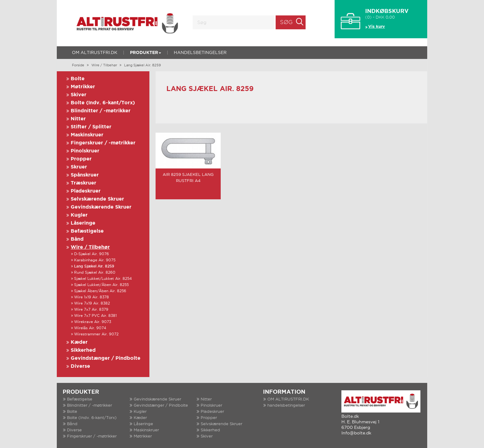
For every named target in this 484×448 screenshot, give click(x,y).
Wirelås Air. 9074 (90, 328)
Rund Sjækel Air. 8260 (95, 273)
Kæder (79, 342)
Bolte (78, 79)
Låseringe (83, 223)
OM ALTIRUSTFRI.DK (95, 53)
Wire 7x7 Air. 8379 (91, 310)
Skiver (79, 95)
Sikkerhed (83, 350)
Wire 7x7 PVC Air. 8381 (95, 316)
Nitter (78, 119)
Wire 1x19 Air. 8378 (92, 297)
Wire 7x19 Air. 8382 (92, 303)
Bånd (77, 239)
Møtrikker (83, 87)
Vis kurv (377, 27)
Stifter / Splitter (91, 127)
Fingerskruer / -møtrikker (103, 143)
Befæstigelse (87, 231)
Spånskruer (85, 175)
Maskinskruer (87, 135)
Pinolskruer (85, 151)
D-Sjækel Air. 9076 (92, 254)
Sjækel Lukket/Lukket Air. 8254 (103, 279)
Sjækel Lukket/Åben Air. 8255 (101, 285)
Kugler (79, 215)
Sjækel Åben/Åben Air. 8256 (100, 291)
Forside (78, 65)
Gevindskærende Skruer (101, 207)
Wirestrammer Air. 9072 (96, 334)
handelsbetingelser (200, 53)
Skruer (79, 167)
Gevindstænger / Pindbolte (106, 358)
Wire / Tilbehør (104, 65)
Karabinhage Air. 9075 (95, 260)
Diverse (80, 366)
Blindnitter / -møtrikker (101, 111)
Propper (81, 159)
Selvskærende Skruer (97, 199)
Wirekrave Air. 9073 (93, 322)
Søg (286, 23)
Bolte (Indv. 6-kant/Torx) (103, 103)
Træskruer (83, 183)
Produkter (146, 53)
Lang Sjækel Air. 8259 (142, 65)
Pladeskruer (86, 191)
